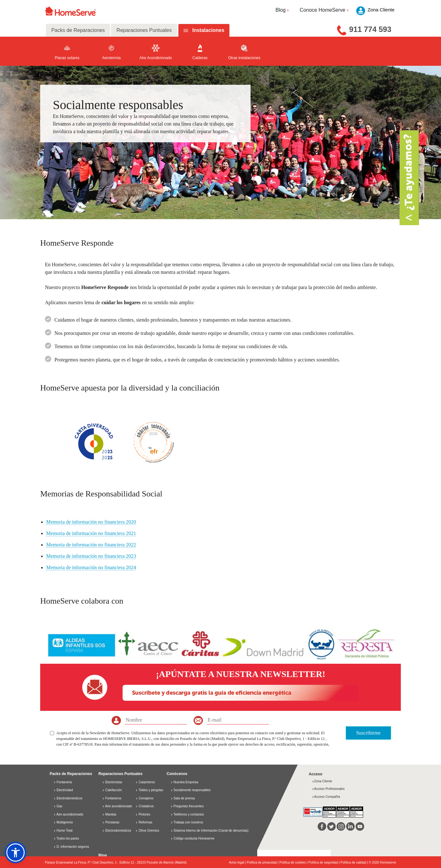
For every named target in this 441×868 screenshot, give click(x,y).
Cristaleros (145, 806)
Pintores (143, 814)
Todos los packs (66, 838)
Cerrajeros (144, 798)
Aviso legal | (238, 862)
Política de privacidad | (263, 862)
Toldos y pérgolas (149, 790)
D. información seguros (71, 847)
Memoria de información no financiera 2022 (91, 545)
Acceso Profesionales (328, 789)
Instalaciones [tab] (208, 30)
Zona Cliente (322, 781)
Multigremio (63, 822)
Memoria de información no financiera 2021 (91, 533)
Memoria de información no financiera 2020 (91, 522)
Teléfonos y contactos (189, 814)
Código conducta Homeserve (194, 838)
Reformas (144, 822)
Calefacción (112, 790)
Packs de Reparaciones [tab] (78, 30)
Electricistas (112, 782)
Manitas (109, 814)
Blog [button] (283, 10)
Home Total (63, 831)
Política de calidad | (354, 862)
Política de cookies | (294, 862)
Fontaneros (112, 798)
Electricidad (63, 790)
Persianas (111, 822)
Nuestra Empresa (186, 782)
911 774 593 (370, 29)
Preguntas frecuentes (189, 806)
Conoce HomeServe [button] (325, 10)
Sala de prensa (184, 798)
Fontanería (63, 782)
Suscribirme (368, 733)
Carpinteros (145, 782)
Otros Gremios (147, 831)
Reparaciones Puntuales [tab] (144, 30)
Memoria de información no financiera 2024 (91, 567)
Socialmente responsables (192, 790)
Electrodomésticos (68, 798)
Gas (58, 806)
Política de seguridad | (325, 862)
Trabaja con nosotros (188, 822)
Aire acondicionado (68, 814)
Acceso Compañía (326, 797)
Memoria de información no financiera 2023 (91, 556)
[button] (16, 853)
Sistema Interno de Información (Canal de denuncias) (211, 831)
